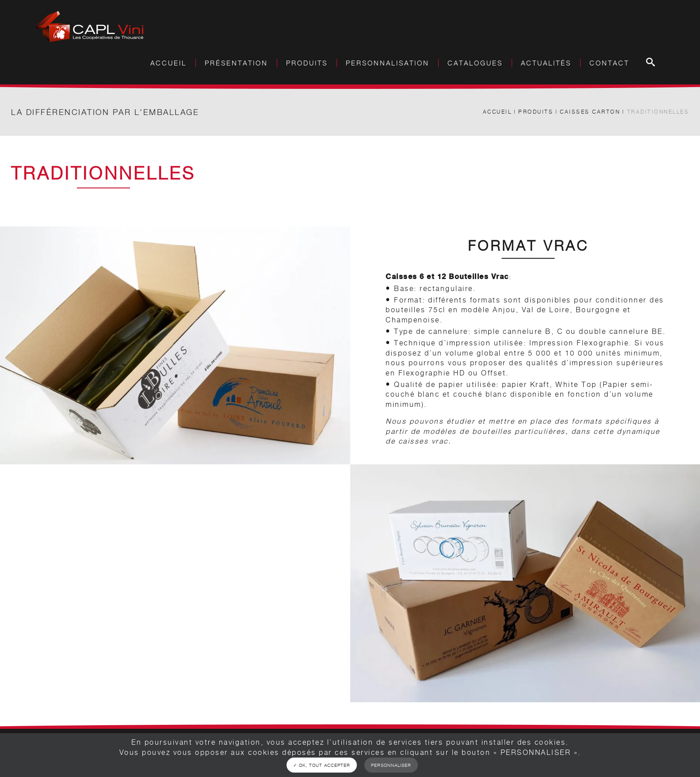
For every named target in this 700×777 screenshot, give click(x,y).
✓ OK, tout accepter (322, 765)
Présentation (236, 63)
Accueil (168, 63)
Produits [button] (307, 63)
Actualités (546, 63)
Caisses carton (590, 112)
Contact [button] (609, 63)
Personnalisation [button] (388, 63)
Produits (536, 112)
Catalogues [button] (475, 63)
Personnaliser (391, 765)
